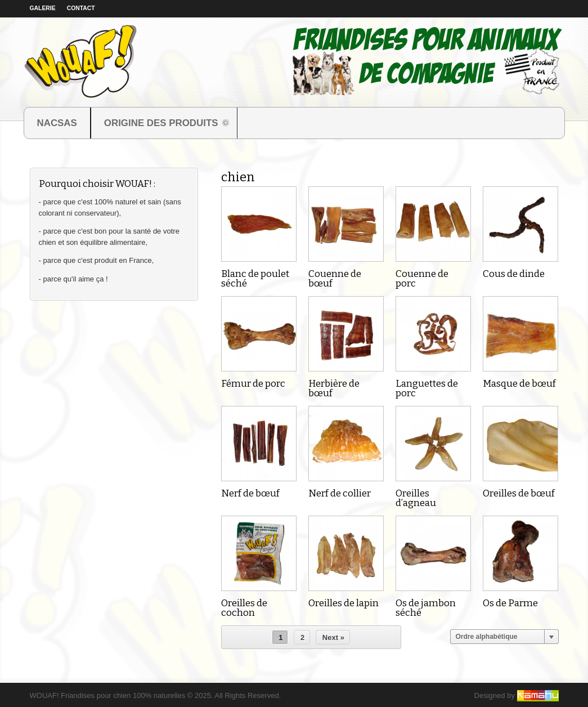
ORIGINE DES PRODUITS (161, 124)
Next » (333, 637)
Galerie (43, 8)
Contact (81, 8)
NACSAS (57, 123)
